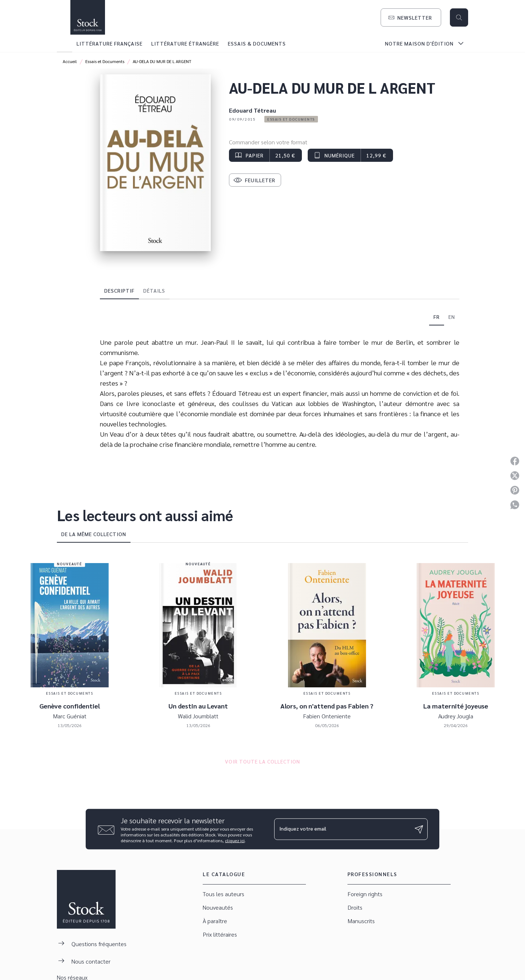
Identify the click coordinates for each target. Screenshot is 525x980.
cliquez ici (235, 840)
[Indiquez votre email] (342, 829)
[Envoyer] (419, 829)
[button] (411, 17)
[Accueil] (87, 17)
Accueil (70, 61)
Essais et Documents (105, 61)
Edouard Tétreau (252, 110)
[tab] (65, 43)
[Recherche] (459, 17)
